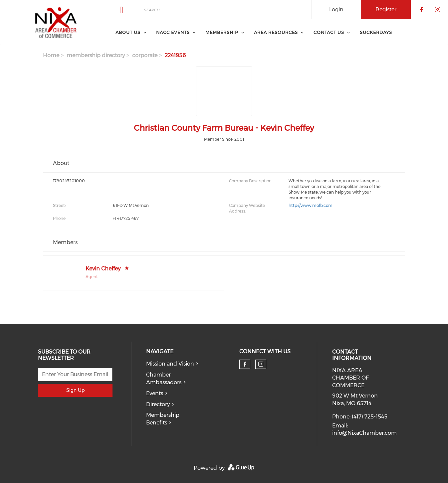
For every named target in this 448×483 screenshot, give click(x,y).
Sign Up (75, 390)
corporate (145, 55)
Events (155, 393)
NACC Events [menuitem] (173, 32)
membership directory (96, 55)
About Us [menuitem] (128, 32)
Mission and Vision (170, 364)
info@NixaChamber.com (364, 433)
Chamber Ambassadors (164, 379)
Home (51, 55)
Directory (158, 404)
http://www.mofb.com (311, 205)
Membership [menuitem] (222, 32)
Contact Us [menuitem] (329, 32)
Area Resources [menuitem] (276, 32)
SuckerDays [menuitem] (376, 32)
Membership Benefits (163, 419)
